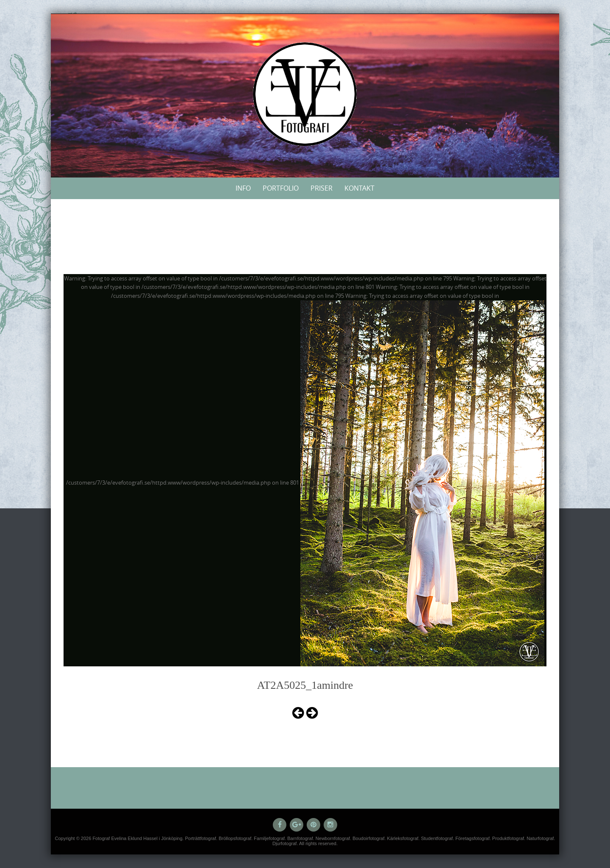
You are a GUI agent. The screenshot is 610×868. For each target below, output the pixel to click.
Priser (322, 188)
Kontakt (359, 188)
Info (243, 188)
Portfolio (281, 188)
